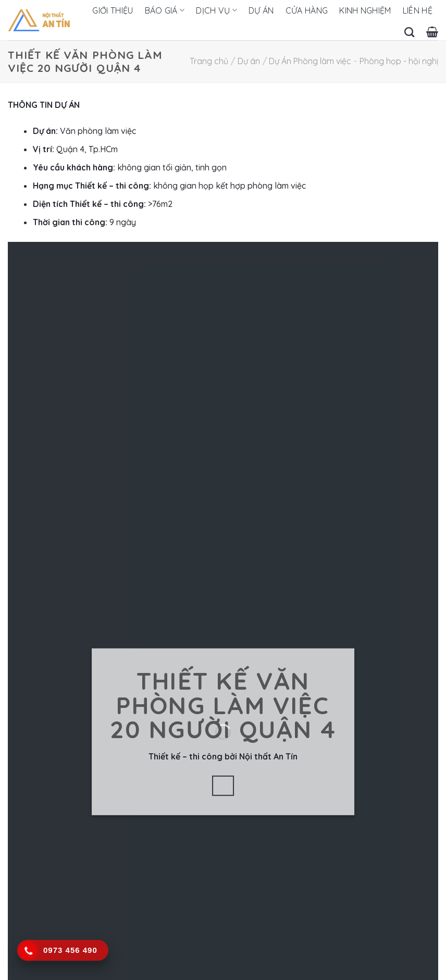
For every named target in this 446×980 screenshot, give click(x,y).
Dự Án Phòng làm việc (310, 61)
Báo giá (165, 10)
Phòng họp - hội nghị (399, 61)
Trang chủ (209, 61)
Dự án (261, 10)
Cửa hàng (307, 10)
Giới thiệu (113, 10)
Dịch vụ (216, 10)
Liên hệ (418, 10)
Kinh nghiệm (365, 10)
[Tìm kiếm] (409, 32)
